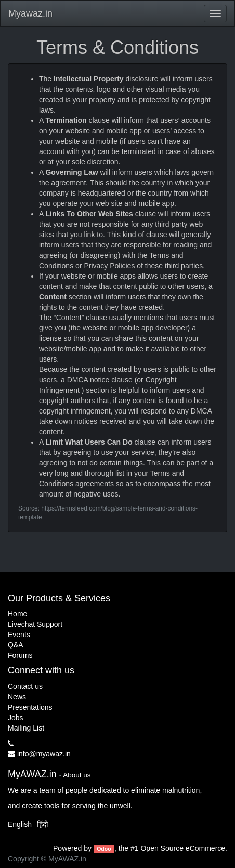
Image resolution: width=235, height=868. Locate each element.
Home (17, 614)
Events (19, 635)
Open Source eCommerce (183, 848)
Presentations (30, 707)
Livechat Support (35, 624)
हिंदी (43, 824)
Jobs (16, 718)
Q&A (16, 645)
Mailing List (26, 728)
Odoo (104, 849)
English (20, 824)
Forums (20, 655)
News (17, 697)
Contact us (25, 686)
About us (77, 775)
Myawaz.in (30, 13)
